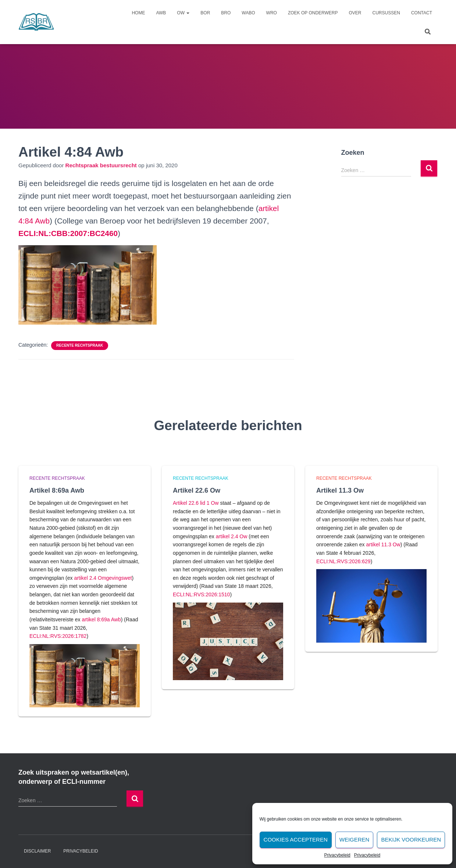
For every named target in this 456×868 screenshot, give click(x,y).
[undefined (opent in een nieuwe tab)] (69, 233)
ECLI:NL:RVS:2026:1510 (201, 594)
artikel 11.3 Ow (383, 544)
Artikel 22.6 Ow (197, 490)
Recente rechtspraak (80, 345)
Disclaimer (37, 851)
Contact (422, 13)
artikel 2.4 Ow (232, 536)
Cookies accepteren (296, 840)
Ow (183, 13)
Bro (226, 13)
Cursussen (386, 13)
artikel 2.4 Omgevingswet (103, 578)
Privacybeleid (337, 855)
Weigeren (355, 840)
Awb (161, 13)
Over (355, 13)
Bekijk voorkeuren (411, 840)
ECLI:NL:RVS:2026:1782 (58, 636)
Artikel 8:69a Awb (57, 490)
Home (138, 13)
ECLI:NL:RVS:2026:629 (343, 561)
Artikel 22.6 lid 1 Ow (196, 503)
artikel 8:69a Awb (101, 619)
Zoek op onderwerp (313, 13)
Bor (205, 13)
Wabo (248, 13)
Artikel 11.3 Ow (340, 490)
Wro (272, 13)
